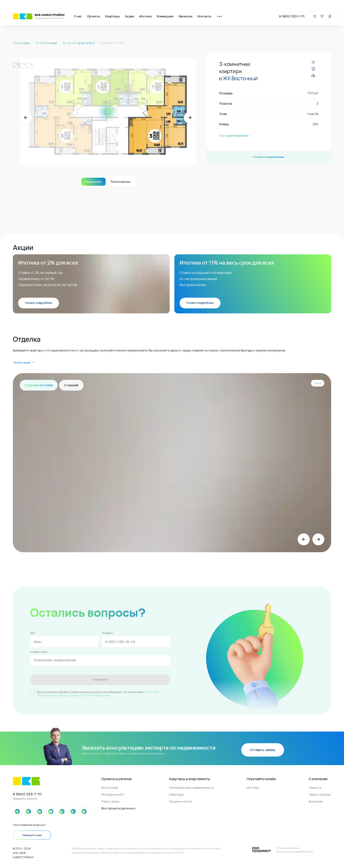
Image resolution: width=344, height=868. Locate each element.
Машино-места (180, 801)
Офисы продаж (320, 795)
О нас (78, 16)
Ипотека (145, 16)
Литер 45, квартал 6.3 (79, 43)
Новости (315, 788)
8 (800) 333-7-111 (292, 16)
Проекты (94, 16)
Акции (130, 16)
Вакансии (186, 16)
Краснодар (21, 43)
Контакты (204, 16)
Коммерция (165, 16)
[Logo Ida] (283, 850)
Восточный (110, 788)
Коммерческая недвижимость (192, 788)
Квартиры (112, 16)
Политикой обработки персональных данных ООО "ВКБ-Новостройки (98, 694)
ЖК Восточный (46, 43)
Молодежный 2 (113, 795)
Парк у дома (110, 801)
